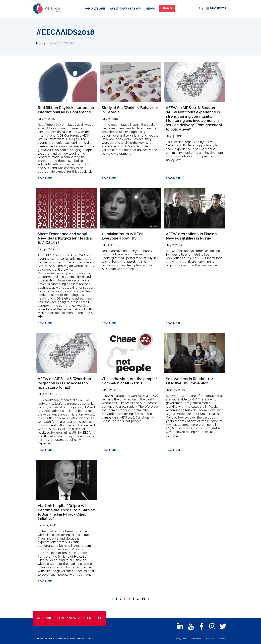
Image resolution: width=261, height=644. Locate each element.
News (148, 9)
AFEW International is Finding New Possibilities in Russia (191, 236)
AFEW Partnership (123, 9)
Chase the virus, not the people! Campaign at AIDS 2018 (129, 381)
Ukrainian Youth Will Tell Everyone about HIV (122, 236)
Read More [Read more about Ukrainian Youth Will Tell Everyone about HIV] (109, 323)
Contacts (221, 639)
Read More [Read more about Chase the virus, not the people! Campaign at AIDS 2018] (109, 450)
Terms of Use (193, 639)
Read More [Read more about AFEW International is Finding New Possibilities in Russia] (173, 323)
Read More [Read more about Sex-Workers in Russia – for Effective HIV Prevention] (173, 450)
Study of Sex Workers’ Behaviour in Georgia (130, 110)
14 (144, 599)
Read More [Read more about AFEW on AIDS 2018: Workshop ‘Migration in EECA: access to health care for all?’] (45, 450)
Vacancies (207, 639)
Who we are (93, 9)
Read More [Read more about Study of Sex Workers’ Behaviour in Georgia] (109, 178)
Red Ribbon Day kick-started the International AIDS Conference (66, 110)
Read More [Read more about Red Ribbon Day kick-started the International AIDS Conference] (45, 178)
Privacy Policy (176, 639)
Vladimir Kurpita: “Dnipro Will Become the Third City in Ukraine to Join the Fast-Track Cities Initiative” (66, 512)
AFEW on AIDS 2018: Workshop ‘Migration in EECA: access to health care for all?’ (64, 383)
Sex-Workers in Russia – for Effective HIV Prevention (189, 381)
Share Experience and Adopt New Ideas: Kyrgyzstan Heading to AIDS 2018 (66, 238)
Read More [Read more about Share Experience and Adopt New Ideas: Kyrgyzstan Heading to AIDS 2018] (45, 323)
